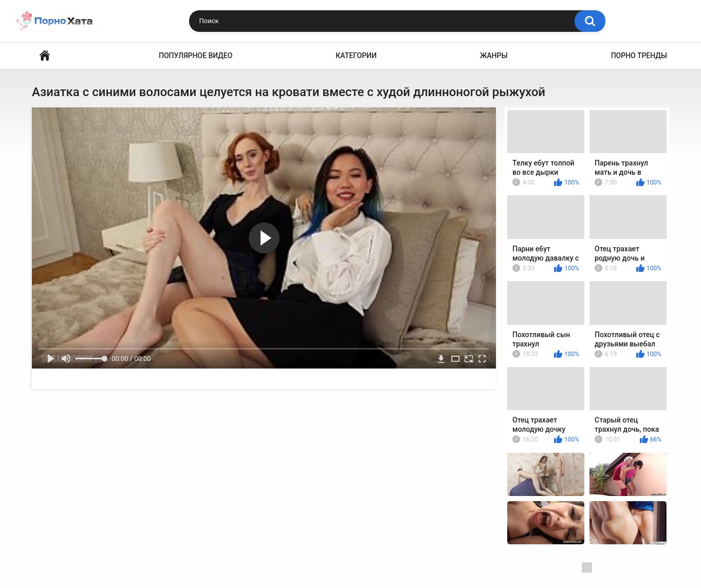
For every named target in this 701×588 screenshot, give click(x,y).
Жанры (494, 56)
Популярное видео (196, 56)
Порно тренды (639, 56)
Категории (356, 56)
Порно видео (45, 56)
